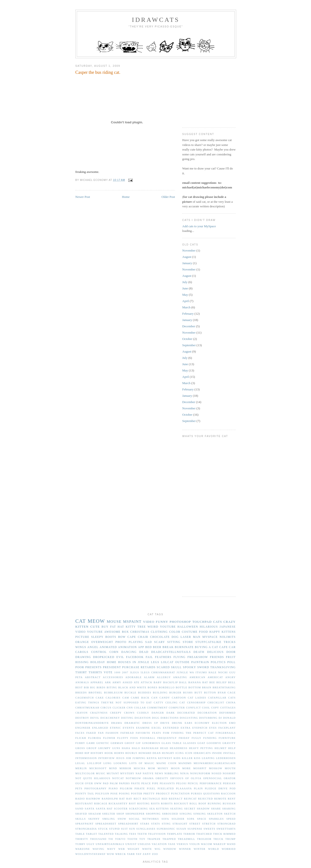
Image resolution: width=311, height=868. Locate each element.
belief (222, 682)
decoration (207, 713)
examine (143, 728)
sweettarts (226, 829)
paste (136, 783)
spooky (190, 667)
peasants (167, 783)
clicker (119, 708)
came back (140, 698)
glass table (172, 743)
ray (129, 799)
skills (81, 819)
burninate (184, 647)
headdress (179, 748)
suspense (195, 829)
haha (126, 748)
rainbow (93, 799)
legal (80, 763)
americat (215, 677)
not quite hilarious (93, 778)
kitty (131, 627)
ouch (80, 783)
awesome (112, 632)
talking (121, 834)
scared (163, 667)
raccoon (228, 794)
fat (113, 627)
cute (95, 627)
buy (105, 627)
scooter (121, 809)
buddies (145, 693)
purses (197, 794)
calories (113, 698)
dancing (129, 652)
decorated (186, 713)
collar (140, 708)
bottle (181, 687)
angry (230, 677)
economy (202, 723)
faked (91, 733)
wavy (111, 849)
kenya (152, 758)
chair (143, 637)
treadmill (187, 839)
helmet (221, 748)
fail (149, 657)
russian (229, 804)
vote (108, 672)
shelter (109, 814)
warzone (83, 849)
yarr (131, 854)
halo (136, 748)
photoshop (180, 622)
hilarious (209, 627)
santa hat (104, 809)
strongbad (227, 824)
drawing (83, 657)
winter (199, 849)
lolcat (167, 662)
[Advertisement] (219, 91)
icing (180, 753)
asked (127, 682)
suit (124, 829)
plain (198, 788)
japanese (227, 627)
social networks (144, 819)
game (91, 743)
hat (121, 627)
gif (138, 743)
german (117, 743)
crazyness (99, 713)
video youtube (89, 632)
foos (134, 738)
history (97, 753)
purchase (131, 667)
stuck (103, 829)
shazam (95, 814)
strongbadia (86, 829)
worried (229, 849)
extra (186, 728)
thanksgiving (223, 667)
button (210, 693)
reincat (190, 799)
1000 (117, 672)
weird (153, 627)
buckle (130, 693)
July (185, 282)
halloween (188, 627)
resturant (84, 804)
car (232, 647)
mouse (114, 621)
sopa (191, 819)
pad (106, 783)
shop (120, 814)
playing (136, 642)
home (112, 662)
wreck (121, 854)
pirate (140, 788)
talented (106, 834)
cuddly (143, 713)
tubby (80, 844)
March (186, 307)
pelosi (181, 783)
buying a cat (207, 647)
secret (190, 809)
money (163, 768)
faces (80, 733)
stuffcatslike (208, 642)
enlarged (100, 728)
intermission (86, 758)
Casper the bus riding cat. (98, 72)
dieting (127, 718)
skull (176, 667)
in (134, 662)
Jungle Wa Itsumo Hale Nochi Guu (206, 672)
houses (125, 662)
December (189, 326)
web (122, 849)
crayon (82, 713)
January (187, 263)
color (175, 632)
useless (144, 844)
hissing (82, 662)
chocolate (160, 637)
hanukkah (150, 748)
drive (165, 723)
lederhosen (226, 758)
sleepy (97, 637)
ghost (130, 743)
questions (212, 794)
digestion (143, 718)
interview (107, 758)
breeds (81, 693)
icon (189, 753)
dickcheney (110, 718)
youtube (168, 627)
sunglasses (146, 829)
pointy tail (85, 794)
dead (144, 652)
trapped (169, 839)
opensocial (213, 778)
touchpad (202, 622)
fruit (231, 657)
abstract (93, 677)
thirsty (82, 839)
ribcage (101, 804)
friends (217, 657)
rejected (205, 799)
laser (186, 637)
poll (232, 662)
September (189, 345)
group (92, 748)
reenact (176, 799)
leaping (208, 758)
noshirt (229, 773)
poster (137, 794)
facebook (135, 657)
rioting (144, 804)
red (165, 799)
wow (111, 854)
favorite (143, 733)
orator (230, 778)
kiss (197, 758)
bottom (194, 687)
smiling (109, 819)
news (159, 773)
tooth (132, 839)
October (187, 339)
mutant (113, 773)
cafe (224, 647)
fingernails (226, 733)
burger (175, 693)
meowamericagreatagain (215, 763)
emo (232, 723)
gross (80, 748)
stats (155, 824)
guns (116, 748)
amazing (180, 677)
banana (195, 682)
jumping (139, 758)
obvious (177, 778)
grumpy (104, 748)
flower (109, 738)
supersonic (166, 829)
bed (149, 647)
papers (125, 783)
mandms (185, 763)
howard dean (150, 753)
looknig (121, 763)
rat (122, 799)
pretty (149, 794)
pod (233, 788)
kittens (229, 632)
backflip (171, 682)
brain (207, 687)
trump (231, 839)
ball (183, 682)
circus (106, 708)
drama (117, 723)
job (129, 758)
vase (172, 844)
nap (139, 773)
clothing (159, 632)
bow (122, 637)
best (79, 687)
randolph (110, 799)
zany (147, 854)
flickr (81, 738)
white (147, 849)
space (202, 819)
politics (218, 662)
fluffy (123, 738)
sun (132, 829)
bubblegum (113, 693)
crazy (229, 622)
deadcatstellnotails (171, 652)
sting (166, 824)
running (215, 804)
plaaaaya (184, 788)
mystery (127, 773)
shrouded (170, 814)
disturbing (208, 718)
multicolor (85, 773)
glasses (190, 743)
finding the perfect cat (193, 733)
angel (93, 647)
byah (222, 693)
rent (232, 799)
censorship (196, 703)
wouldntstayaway (91, 854)
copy (215, 708)
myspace (210, 637)
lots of (136, 763)
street (195, 824)
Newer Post (83, 197)
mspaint (132, 621)
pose (114, 794)
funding (210, 738)
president (112, 667)
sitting (174, 642)
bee (212, 682)
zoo (155, 854)
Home (126, 197)
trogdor (204, 839)
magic (150, 763)
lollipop (94, 763)
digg (156, 718)
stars (145, 824)
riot (133, 804)
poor (80, 667)
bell (232, 682)
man (197, 637)
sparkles (216, 819)
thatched (204, 834)
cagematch (85, 698)
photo (121, 642)
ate (137, 682)
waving (99, 849)
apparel (97, 682)
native (148, 773)
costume (190, 632)
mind (113, 768)
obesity (162, 778)
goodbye (214, 743)
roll (193, 804)
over (89, 783)
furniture (227, 738)
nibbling (172, 773)
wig (158, 849)
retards (148, 667)
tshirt (81, 672)
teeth (142, 834)
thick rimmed (224, 834)
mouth (230, 768)
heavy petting (201, 748)
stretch (209, 824)
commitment (157, 708)
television (157, 834)
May (185, 295)
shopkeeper (135, 814)
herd (79, 753)
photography (96, 788)
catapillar (217, 698)
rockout (181, 804)
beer (157, 647)
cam (126, 698)
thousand (98, 839)
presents (94, 667)
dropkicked (104, 657)
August (187, 257)
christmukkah (87, 708)
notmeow (133, 778)
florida (95, 738)
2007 (125, 672)
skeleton (215, 814)
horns (119, 753)
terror (189, 834)
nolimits (228, 637)
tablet (91, 834)
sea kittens (159, 809)
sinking (200, 814)
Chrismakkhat (163, 672)
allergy (164, 677)
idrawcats (156, 20)
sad (149, 642)
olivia (196, 778)
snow (122, 819)
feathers (163, 657)
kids (177, 758)
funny (162, 622)
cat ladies (197, 698)
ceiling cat (175, 703)
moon (175, 768)
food (203, 632)
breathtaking (224, 687)
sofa (165, 819)
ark (108, 682)
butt (198, 693)
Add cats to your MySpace (199, 226)
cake (100, 698)
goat (201, 743)
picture (82, 637)
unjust (131, 844)
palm (114, 783)
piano (113, 788)
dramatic (132, 723)
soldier (178, 819)
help (232, 748)
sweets (209, 829)
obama (148, 778)
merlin (81, 768)
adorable (134, 677)
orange (82, 642)
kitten (82, 627)
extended (171, 728)
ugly (91, 844)
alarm (149, 677)
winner (185, 849)
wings (81, 647)
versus (182, 844)
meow (96, 621)
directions (170, 718)
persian (229, 783)
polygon (102, 794)
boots (111, 637)
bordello (167, 687)
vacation (159, 844)
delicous (215, 652)
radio (80, 799)
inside (217, 753)
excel (156, 728)
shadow (203, 809)
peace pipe (150, 783)
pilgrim (126, 788)
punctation (180, 794)
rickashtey (118, 804)
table (80, 834)
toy (142, 839)
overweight (102, 642)
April (186, 301)
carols (82, 652)
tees (133, 834)
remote (220, 799)
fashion (112, 733)
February (188, 314)
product (163, 794)
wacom (207, 844)
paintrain (200, 662)
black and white (132, 687)
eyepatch (200, 728)
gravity (229, 743)
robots (167, 804)
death (199, 652)
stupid (114, 829)
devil (95, 718)
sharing (229, 809)
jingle (143, 662)
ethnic (116, 728)
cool (206, 708)
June (185, 288)
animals (82, 682)
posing (125, 794)
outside (182, 662)
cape (132, 637)
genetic (103, 743)
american (198, 677)
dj (220, 718)
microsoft (98, 768)
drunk (177, 723)
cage (232, 693)
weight (134, 849)
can (155, 698)
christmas (140, 632)
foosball (148, 738)
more (186, 768)
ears (189, 723)
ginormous (151, 743)
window (170, 849)
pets (79, 788)
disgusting (189, 718)
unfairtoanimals (110, 844)
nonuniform (200, 773)
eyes (213, 728)
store (188, 642)
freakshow (198, 657)
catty (159, 703)
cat (81, 621)
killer (187, 758)
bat (205, 682)
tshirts (95, 672)
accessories (113, 677)
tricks (230, 642)
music (101, 773)
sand (79, 809)
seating (176, 809)
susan (181, 829)
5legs (145, 672)
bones (153, 687)
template (175, 834)
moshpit (200, 768)
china (231, 703)
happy (215, 632)
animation (128, 647)
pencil (193, 783)
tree (142, 627)
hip (87, 753)
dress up (150, 723)
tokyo (120, 839)
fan (101, 733)
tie (111, 839)
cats (218, 622)
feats (157, 733)
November (189, 250)
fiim (166, 733)
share (216, 809)
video (149, 622)
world (214, 849)
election (219, 723)
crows (129, 713)
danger (158, 713)
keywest (165, 758)
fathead (127, 733)
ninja (185, 773)
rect (138, 799)
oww (98, 783)
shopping (153, 814)
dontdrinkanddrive (92, 723)
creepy (116, 713)
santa (90, 809)
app (141, 647)
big (93, 687)
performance (211, 783)
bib (86, 687)
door (231, 652)
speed (231, 819)
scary (160, 642)
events (129, 728)
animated (108, 647)
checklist (216, 703)
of (187, 778)
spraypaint (84, 824)
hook (109, 753)
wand (231, 844)
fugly (197, 738)
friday (184, 738)
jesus (120, 758)
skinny (94, 819)
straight (180, 824)
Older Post (168, 197)
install (229, 753)
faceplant (227, 728)
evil (120, 657)
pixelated (166, 788)
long (108, 763)
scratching (138, 809)
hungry (168, 753)
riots (155, 804)
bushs (188, 693)
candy (165, 698)
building (160, 693)
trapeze (154, 839)
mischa (140, 768)
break (168, 647)
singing (186, 814)
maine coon (167, 763)
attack (147, 682)
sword (203, 667)
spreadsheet (106, 824)
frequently (167, 738)
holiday (98, 662)
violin (195, 844)
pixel (151, 788)
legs (155, 662)
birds (101, 687)
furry (80, 743)
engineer (83, 728)
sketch (230, 814)
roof (203, 804)
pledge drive (216, 788)
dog (175, 637)
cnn (130, 708)
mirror (125, 768)
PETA (79, 677)
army (117, 682)
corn (114, 652)
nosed (217, 773)
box (125, 632)
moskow (216, 768)
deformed (227, 713)
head (164, 748)
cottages (228, 708)
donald (229, 718)
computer (177, 708)
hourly (131, 753)
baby (158, 682)
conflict (194, 708)
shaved (81, 814)
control (99, 652)
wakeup (220, 844)
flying (179, 657)
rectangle (151, 799)
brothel (95, 693)
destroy (82, 718)
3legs (135, 672)
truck (218, 839)
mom (152, 768)
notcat (118, 778)
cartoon (179, 698)
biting (112, 687)
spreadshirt (128, 824)
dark (171, 713)
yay (139, 854)
